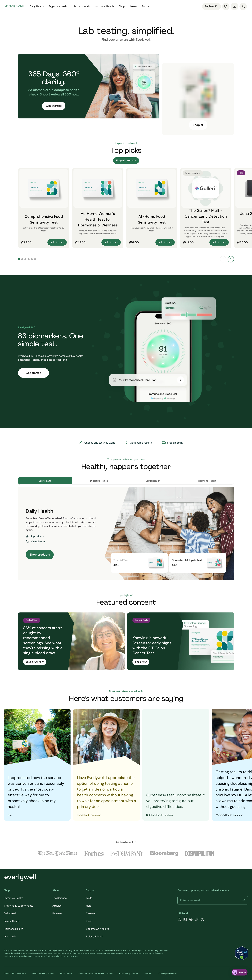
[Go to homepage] (14, 6)
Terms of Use (66, 973)
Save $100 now (35, 662)
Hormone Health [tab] (207, 481)
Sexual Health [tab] (153, 481)
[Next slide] (231, 259)
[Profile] (243, 6)
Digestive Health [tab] (99, 481)
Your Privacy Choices (128, 973)
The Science (60, 898)
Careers (91, 913)
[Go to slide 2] (22, 259)
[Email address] (213, 900)
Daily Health (37, 6)
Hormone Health (104, 6)
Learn (133, 6)
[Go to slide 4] (29, 259)
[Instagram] (179, 920)
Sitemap (148, 973)
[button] (244, 900)
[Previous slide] (223, 259)
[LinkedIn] (185, 920)
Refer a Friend (94, 937)
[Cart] (234, 6)
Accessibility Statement (15, 973)
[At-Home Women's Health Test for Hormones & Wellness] (98, 208)
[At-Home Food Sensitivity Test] (152, 208)
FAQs (89, 898)
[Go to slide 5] (32, 259)
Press (89, 921)
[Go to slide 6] (35, 259)
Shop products (40, 555)
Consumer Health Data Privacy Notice (95, 973)
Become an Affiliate (97, 929)
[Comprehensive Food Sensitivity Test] (44, 208)
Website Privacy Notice (43, 973)
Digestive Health (59, 6)
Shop (122, 6)
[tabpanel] (126, 534)
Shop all (198, 125)
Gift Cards (10, 937)
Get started (54, 106)
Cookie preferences (168, 973)
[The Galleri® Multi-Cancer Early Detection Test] (206, 208)
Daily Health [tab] (45, 481)
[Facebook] (191, 920)
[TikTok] (197, 920)
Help (89, 906)
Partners (147, 6)
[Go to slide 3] (25, 259)
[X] (203, 920)
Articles (57, 906)
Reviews (57, 913)
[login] (243, 6)
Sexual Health (81, 6)
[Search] (226, 6)
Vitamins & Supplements (18, 906)
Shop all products (126, 160)
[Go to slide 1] (19, 259)
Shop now (141, 662)
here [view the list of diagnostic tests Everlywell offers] (25, 953)
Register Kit (212, 6)
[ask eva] (240, 972)
